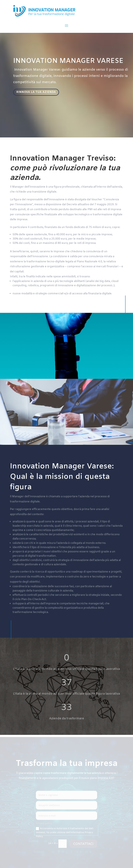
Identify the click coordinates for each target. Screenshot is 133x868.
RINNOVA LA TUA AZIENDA (36, 92)
